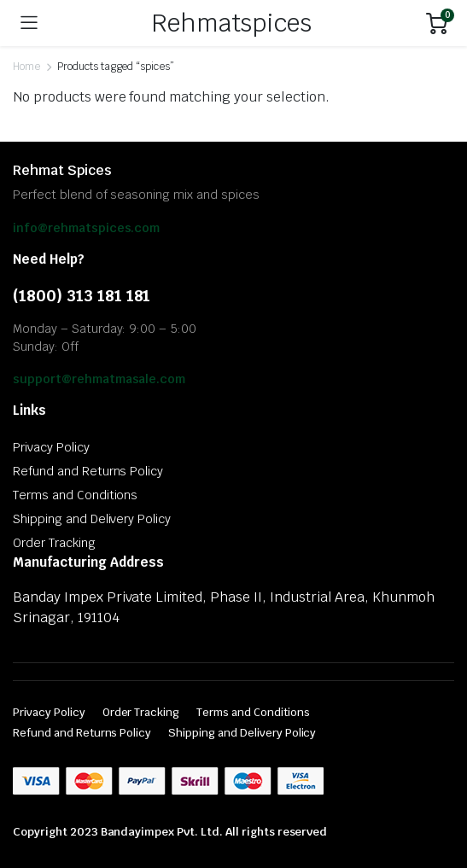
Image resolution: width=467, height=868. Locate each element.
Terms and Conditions (75, 495)
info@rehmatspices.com (86, 228)
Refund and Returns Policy (88, 471)
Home (26, 67)
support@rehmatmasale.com (99, 379)
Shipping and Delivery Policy (92, 519)
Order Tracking (54, 543)
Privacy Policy (51, 447)
